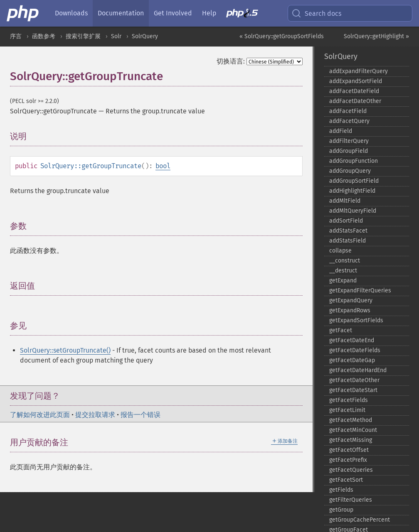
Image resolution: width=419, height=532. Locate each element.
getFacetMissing (351, 440)
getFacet (341, 330)
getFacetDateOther (354, 380)
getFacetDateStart (353, 390)
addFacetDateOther (355, 101)
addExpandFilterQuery (359, 71)
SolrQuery (145, 36)
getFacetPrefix (348, 460)
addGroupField (349, 151)
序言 (16, 36)
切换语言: (231, 61)
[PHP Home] (23, 13)
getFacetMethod (351, 420)
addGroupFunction (354, 161)
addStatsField (348, 241)
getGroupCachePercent (360, 520)
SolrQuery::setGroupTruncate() (65, 350)
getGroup (341, 510)
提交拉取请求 (95, 415)
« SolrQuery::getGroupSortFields (282, 36)
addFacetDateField (354, 91)
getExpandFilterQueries (360, 291)
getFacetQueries (351, 470)
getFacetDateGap (352, 360)
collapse (340, 251)
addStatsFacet (348, 231)
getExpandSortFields (356, 320)
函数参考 (44, 36)
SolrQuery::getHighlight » (376, 36)
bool (163, 166)
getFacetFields (349, 400)
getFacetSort (346, 480)
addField (341, 131)
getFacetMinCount (353, 430)
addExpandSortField (356, 81)
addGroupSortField (354, 181)
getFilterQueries (351, 500)
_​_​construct (345, 261)
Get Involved (173, 13)
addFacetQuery (349, 121)
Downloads (71, 13)
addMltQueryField (353, 211)
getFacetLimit (347, 410)
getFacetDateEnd (352, 340)
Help (209, 13)
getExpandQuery (351, 300)
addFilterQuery (349, 141)
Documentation (121, 13)
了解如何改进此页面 (40, 415)
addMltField (345, 201)
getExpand (343, 281)
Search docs (316, 13)
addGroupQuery (350, 171)
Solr (116, 36)
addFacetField (348, 111)
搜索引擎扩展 (83, 36)
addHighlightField (352, 191)
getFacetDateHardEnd (358, 370)
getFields (341, 490)
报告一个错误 (140, 415)
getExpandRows (350, 310)
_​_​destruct (343, 271)
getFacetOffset (349, 450)
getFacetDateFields (355, 350)
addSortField (346, 221)
